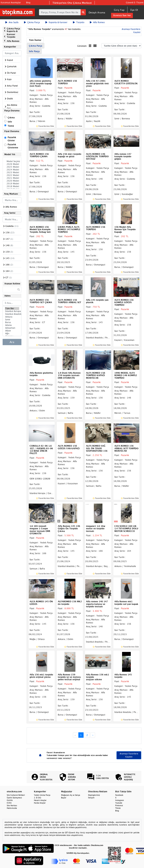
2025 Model (12, 167)
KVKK (9, 803)
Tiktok (118, 808)
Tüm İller (12, 308)
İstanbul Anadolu (12, 314)
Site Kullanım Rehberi (16, 795)
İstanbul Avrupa (12, 311)
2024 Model (12, 170)
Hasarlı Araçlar (40, 800)
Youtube (119, 803)
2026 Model (12, 164)
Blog (28, 3)
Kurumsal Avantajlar (11, 3)
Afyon (12, 331)
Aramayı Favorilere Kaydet (129, 755)
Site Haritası (12, 805)
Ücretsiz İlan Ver (122, 15)
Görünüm (82, 46)
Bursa (12, 322)
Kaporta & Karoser (56, 22)
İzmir (12, 320)
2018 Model (12, 186)
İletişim (91, 798)
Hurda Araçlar (40, 803)
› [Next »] (93, 735)
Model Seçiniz (12, 161)
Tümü (11, 126)
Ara (12, 342)
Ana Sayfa (12, 22)
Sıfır (10, 122)
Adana (12, 325)
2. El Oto (38, 798)
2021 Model (12, 178)
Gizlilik (10, 800)
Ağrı (12, 334)
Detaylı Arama (97, 12)
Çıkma (11, 118)
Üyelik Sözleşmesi (14, 798)
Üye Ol (134, 10)
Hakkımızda (12, 808)
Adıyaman (12, 328)
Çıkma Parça (32, 22)
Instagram (120, 800)
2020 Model (12, 181)
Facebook (119, 795)
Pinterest (119, 805)
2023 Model (12, 172)
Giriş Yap (119, 10)
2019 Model (12, 184)
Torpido (79, 22)
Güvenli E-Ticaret (135, 3)
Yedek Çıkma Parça (42, 795)
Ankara (12, 317)
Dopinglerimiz (94, 795)
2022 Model (12, 175)
